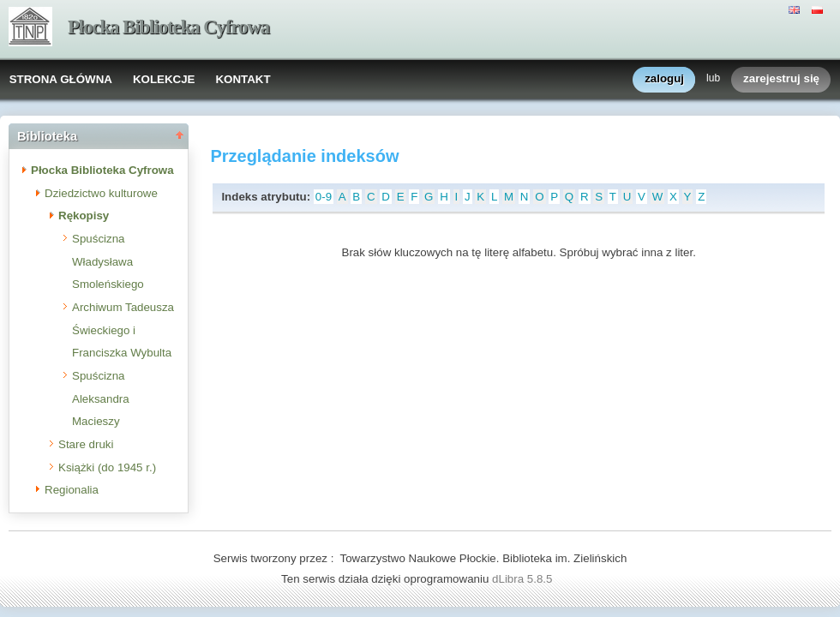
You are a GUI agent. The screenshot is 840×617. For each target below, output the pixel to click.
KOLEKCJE (164, 79)
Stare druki (86, 444)
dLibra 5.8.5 (524, 579)
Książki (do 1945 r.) (107, 467)
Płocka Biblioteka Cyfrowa (168, 27)
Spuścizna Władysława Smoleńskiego (108, 261)
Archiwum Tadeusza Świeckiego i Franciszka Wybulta (123, 330)
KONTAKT (243, 79)
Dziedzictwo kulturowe (101, 193)
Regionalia (72, 490)
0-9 (324, 197)
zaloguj (664, 79)
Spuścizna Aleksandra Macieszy (101, 398)
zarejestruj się (781, 79)
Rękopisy (84, 216)
